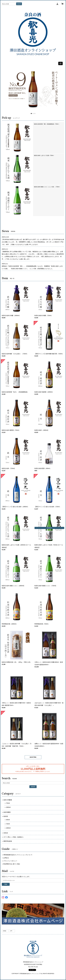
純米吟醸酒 (7, 812)
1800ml (8, 807)
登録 (6, 884)
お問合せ (6, 858)
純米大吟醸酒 (8, 800)
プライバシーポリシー (10, 861)
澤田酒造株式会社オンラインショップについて (18, 855)
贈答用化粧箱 (8, 841)
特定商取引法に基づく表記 (12, 864)
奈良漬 (6, 833)
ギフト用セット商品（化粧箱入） (14, 837)
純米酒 (6, 816)
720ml (8, 803)
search (19, 4)
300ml (8, 820)
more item (33, 757)
